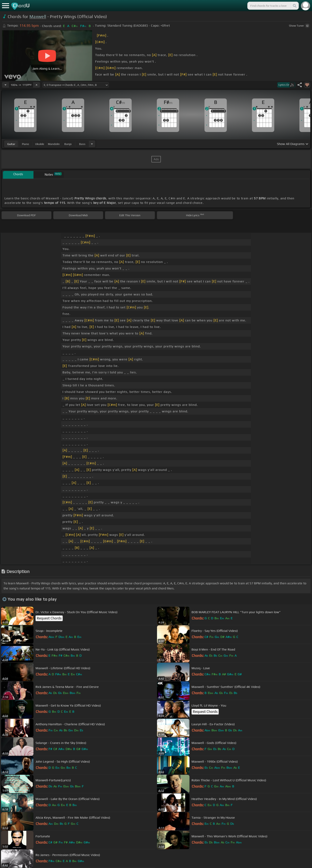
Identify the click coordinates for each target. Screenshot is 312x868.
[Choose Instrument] (92, 144)
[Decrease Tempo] (5, 85)
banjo (68, 144)
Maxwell (38, 17)
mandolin (54, 144)
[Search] (294, 6)
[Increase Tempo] (37, 85)
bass (82, 144)
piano (25, 144)
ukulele (40, 144)
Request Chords (49, 618)
